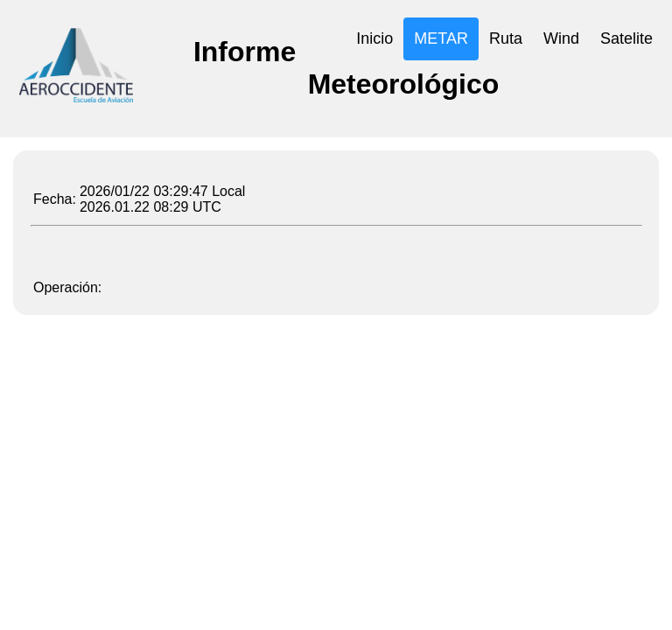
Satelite (626, 38)
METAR (441, 38)
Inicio (374, 38)
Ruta (506, 38)
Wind (561, 38)
